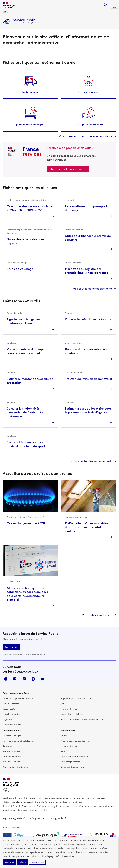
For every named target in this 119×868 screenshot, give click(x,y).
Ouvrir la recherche (105, 5)
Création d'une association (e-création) (86, 351)
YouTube (42, 679)
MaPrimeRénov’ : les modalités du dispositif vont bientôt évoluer (86, 527)
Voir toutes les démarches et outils (91, 461)
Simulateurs (8, 746)
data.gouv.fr (58, 818)
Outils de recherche (12, 757)
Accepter (10, 862)
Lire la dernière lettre (12, 654)
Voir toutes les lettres (36, 654)
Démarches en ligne (12, 736)
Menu (114, 7)
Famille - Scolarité (11, 704)
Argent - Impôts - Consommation (76, 698)
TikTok (15, 679)
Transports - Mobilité (12, 725)
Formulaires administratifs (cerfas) (18, 741)
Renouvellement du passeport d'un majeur (86, 208)
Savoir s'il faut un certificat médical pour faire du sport (26, 444)
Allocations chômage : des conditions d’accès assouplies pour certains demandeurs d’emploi (27, 594)
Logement (7, 719)
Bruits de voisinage (20, 269)
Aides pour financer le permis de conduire (88, 238)
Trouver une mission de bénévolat (89, 379)
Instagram (33, 679)
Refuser (23, 862)
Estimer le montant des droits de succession (30, 381)
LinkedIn (24, 679)
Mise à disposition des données (75, 741)
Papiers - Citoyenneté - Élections (18, 698)
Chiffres (65, 736)
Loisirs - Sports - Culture (72, 714)
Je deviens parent (89, 92)
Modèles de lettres (11, 751)
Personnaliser (37, 862)
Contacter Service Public (72, 767)
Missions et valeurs (69, 746)
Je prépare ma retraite (89, 124)
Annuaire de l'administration (16, 767)
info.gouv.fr (38, 818)
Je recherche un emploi (30, 124)
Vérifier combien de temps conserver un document (25, 351)
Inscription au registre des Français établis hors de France (86, 271)
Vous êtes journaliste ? (71, 762)
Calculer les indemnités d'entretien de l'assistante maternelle (25, 412)
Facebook (6, 679)
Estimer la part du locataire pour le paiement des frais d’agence (88, 410)
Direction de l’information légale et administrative (52, 806)
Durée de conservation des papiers (25, 241)
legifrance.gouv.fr (14, 818)
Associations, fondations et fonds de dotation (82, 719)
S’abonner (11, 647)
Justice (64, 704)
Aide (63, 751)
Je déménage (30, 92)
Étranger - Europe (69, 709)
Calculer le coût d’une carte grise (88, 319)
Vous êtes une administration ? (75, 757)
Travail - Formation (11, 714)
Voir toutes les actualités (97, 615)
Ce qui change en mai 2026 (26, 523)
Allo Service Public (11, 762)
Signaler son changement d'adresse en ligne (24, 321)
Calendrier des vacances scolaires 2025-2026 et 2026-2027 (30, 208)
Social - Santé (9, 709)
